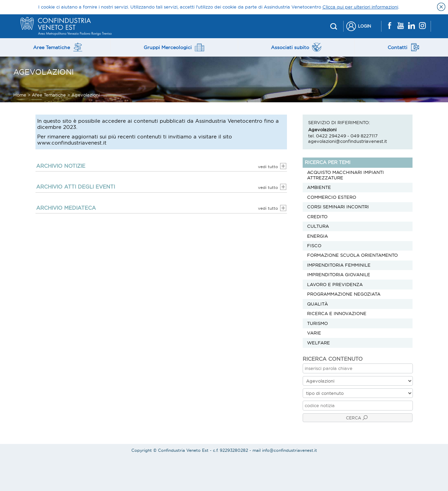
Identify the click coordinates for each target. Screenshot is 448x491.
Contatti (404, 47)
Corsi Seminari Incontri (338, 207)
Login (364, 26)
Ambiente (319, 187)
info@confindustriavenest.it (290, 450)
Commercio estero (332, 197)
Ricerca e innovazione (337, 313)
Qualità (317, 304)
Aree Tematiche (58, 47)
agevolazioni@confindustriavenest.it (348, 141)
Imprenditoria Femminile (339, 265)
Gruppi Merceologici (174, 47)
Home (20, 95)
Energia (317, 236)
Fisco (314, 245)
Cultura (318, 226)
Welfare (319, 343)
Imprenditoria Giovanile (339, 274)
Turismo (317, 323)
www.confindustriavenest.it (72, 143)
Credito (317, 217)
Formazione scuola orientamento (352, 255)
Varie (314, 333)
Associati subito (296, 47)
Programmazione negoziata (344, 294)
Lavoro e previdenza (335, 284)
